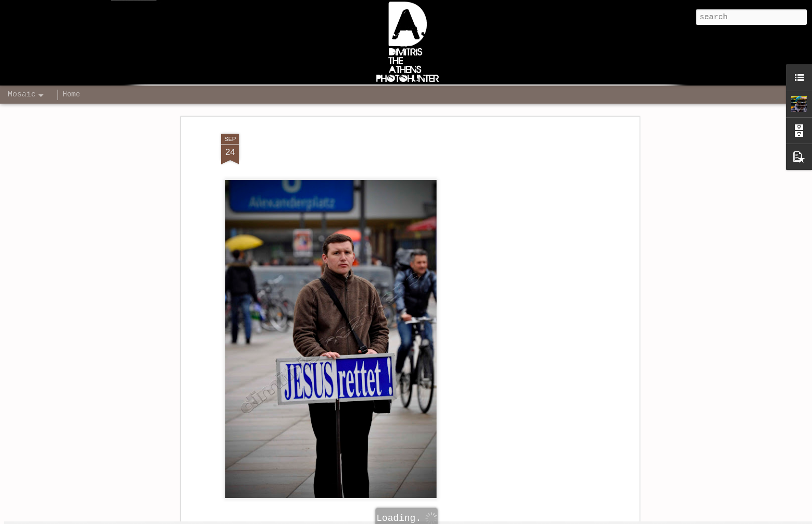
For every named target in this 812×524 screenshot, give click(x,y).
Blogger (534, 518)
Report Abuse (568, 518)
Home (71, 94)
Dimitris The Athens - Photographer (475, 473)
